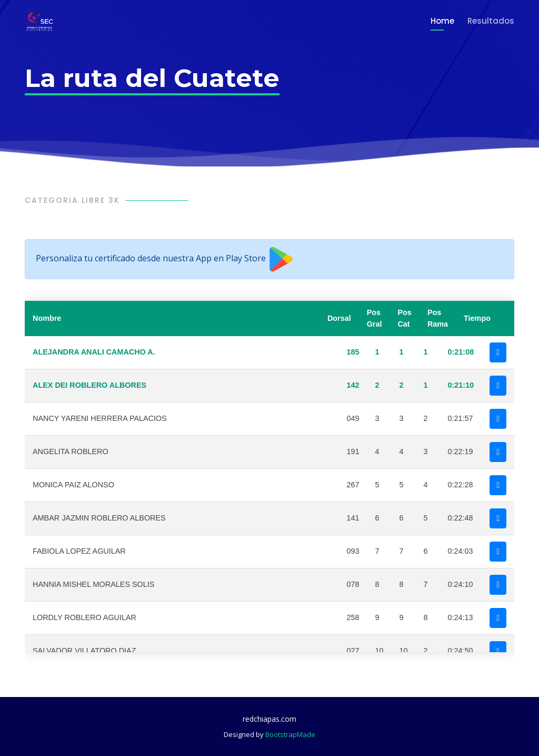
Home (442, 21)
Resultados (491, 21)
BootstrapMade (290, 734)
